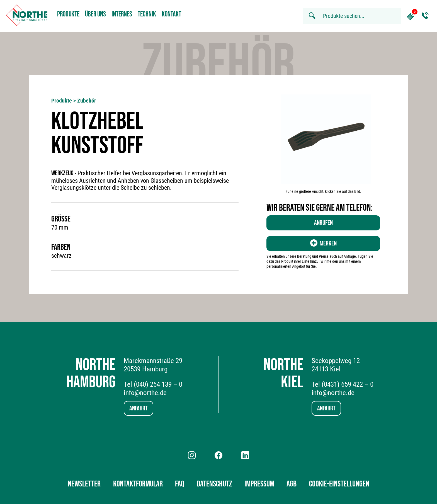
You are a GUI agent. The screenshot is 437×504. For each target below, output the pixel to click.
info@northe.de (145, 393)
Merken (323, 243)
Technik (147, 14)
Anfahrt (139, 408)
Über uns (95, 14)
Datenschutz (214, 484)
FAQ (180, 484)
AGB (292, 484)
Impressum (259, 484)
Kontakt (171, 14)
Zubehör (87, 101)
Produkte (68, 14)
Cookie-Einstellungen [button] (339, 484)
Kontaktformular (138, 484)
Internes (122, 14)
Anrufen (323, 223)
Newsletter (84, 484)
